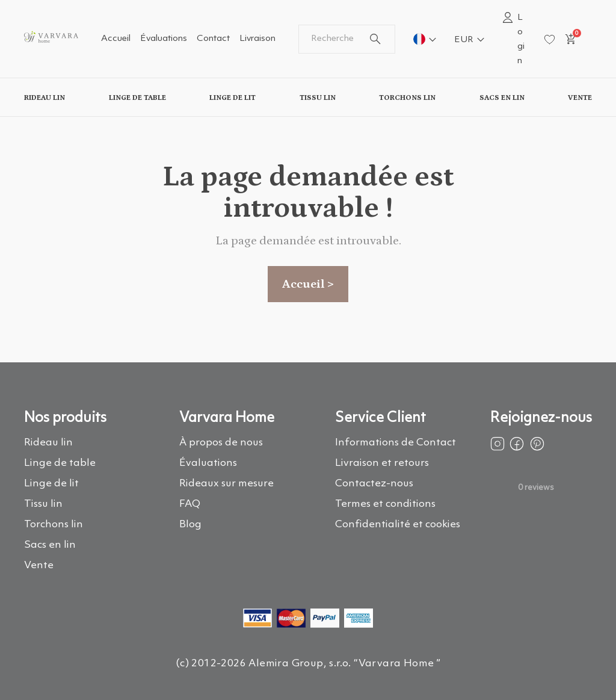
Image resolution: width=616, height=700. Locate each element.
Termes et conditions (385, 504)
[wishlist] (550, 39)
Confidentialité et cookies (398, 525)
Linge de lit (233, 98)
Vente (580, 98)
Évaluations (164, 39)
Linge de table (137, 98)
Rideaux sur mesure (226, 484)
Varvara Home (227, 418)
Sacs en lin (502, 98)
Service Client (380, 418)
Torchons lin (407, 98)
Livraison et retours (382, 463)
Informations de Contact (396, 443)
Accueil (116, 39)
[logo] (51, 44)
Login (521, 39)
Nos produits (65, 418)
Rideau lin (45, 98)
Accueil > (308, 284)
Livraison (257, 39)
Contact (213, 39)
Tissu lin (318, 98)
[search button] (376, 39)
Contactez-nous (374, 484)
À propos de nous (221, 443)
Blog (190, 525)
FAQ (190, 504)
